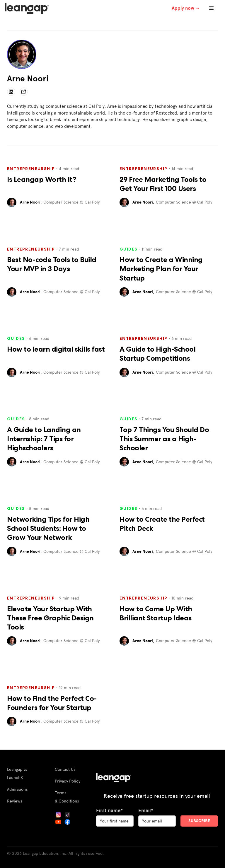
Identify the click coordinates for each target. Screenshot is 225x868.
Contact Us (65, 769)
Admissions (17, 789)
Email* (146, 810)
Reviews (15, 801)
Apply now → (186, 8)
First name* (109, 810)
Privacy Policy (68, 781)
